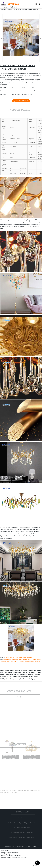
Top (37, 863)
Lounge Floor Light (22, 670)
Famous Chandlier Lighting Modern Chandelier (14, 858)
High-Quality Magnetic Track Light (24, 675)
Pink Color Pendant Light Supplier (10, 852)
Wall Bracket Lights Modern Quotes (23, 677)
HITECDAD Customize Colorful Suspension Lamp (19, 657)
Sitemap (35, 847)
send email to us (21, 101)
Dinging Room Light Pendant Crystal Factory (17, 672)
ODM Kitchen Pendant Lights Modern (11, 856)
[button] (36, 4)
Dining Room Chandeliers (8, 670)
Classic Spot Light (6, 854)
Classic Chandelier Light (27, 679)
